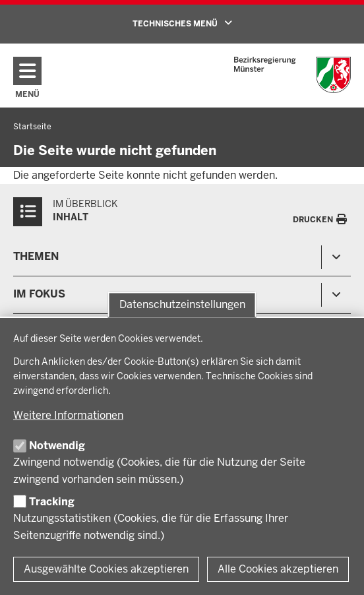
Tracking (52, 502)
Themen (36, 256)
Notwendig (57, 446)
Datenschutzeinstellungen (182, 304)
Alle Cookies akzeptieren (278, 569)
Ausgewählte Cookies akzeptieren (106, 569)
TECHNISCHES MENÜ (201, 23)
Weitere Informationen (68, 415)
